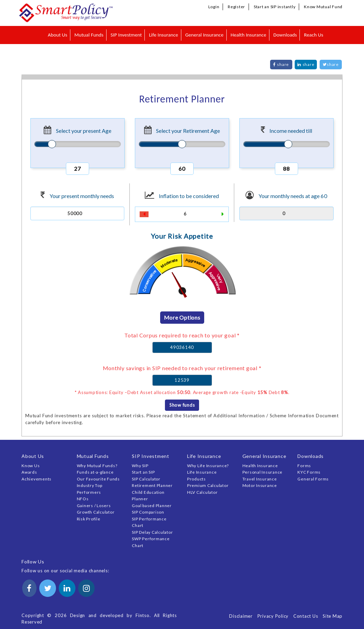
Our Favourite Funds (98, 479)
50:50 (184, 392)
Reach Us (313, 35)
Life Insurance (163, 35)
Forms (304, 466)
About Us (58, 35)
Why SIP (140, 466)
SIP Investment (126, 35)
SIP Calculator (146, 479)
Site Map (333, 616)
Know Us (31, 466)
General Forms (313, 479)
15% (262, 392)
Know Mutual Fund (323, 7)
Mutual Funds (89, 35)
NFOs (83, 499)
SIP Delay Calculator (152, 532)
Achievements (37, 479)
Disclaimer (241, 616)
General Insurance (204, 35)
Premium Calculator (208, 485)
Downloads (285, 35)
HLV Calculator (202, 492)
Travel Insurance (260, 479)
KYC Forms (309, 472)
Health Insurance (248, 35)
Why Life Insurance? (208, 466)
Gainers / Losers (94, 506)
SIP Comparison (148, 512)
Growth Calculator (96, 512)
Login (214, 7)
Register (236, 7)
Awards (29, 472)
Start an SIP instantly (275, 7)
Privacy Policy (273, 616)
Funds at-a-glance (95, 472)
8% (285, 392)
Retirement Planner (152, 485)
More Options (182, 317)
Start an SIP (143, 472)
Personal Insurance (263, 472)
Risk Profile (89, 519)
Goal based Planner (152, 506)
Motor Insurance (260, 485)
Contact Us (306, 616)
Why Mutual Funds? (97, 466)
